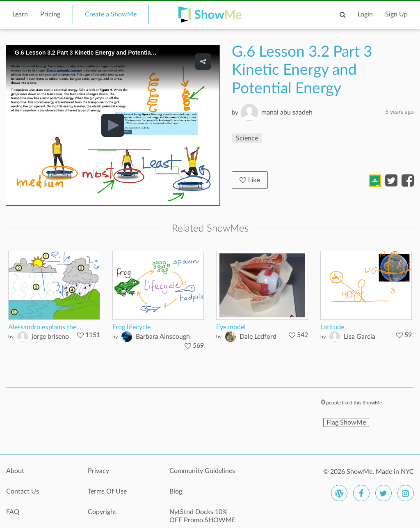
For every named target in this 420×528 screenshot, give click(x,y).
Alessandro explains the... (45, 327)
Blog (176, 491)
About (15, 471)
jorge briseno (50, 337)
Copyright (102, 512)
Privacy (98, 471)
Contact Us (23, 491)
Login (365, 14)
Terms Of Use (107, 491)
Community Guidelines (202, 471)
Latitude (332, 327)
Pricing (50, 14)
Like (250, 180)
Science (247, 138)
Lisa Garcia (360, 337)
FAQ (13, 512)
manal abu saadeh (287, 112)
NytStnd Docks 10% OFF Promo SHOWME (202, 516)
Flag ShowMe (346, 422)
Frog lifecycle (131, 327)
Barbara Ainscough (163, 337)
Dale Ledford (258, 337)
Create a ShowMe (111, 14)
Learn (20, 14)
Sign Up (396, 14)
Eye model (231, 327)
